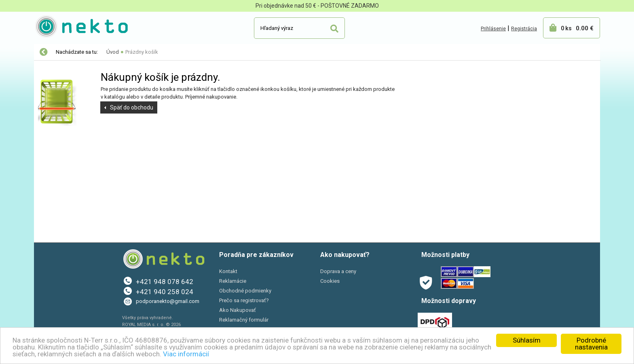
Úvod (113, 52)
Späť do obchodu (132, 107)
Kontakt (228, 271)
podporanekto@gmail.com (168, 301)
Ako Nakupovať (238, 310)
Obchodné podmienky (245, 291)
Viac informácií (186, 354)
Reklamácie (233, 281)
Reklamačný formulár (244, 320)
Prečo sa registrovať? (244, 300)
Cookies (330, 281)
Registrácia (524, 29)
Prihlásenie (493, 29)
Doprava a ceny (338, 271)
